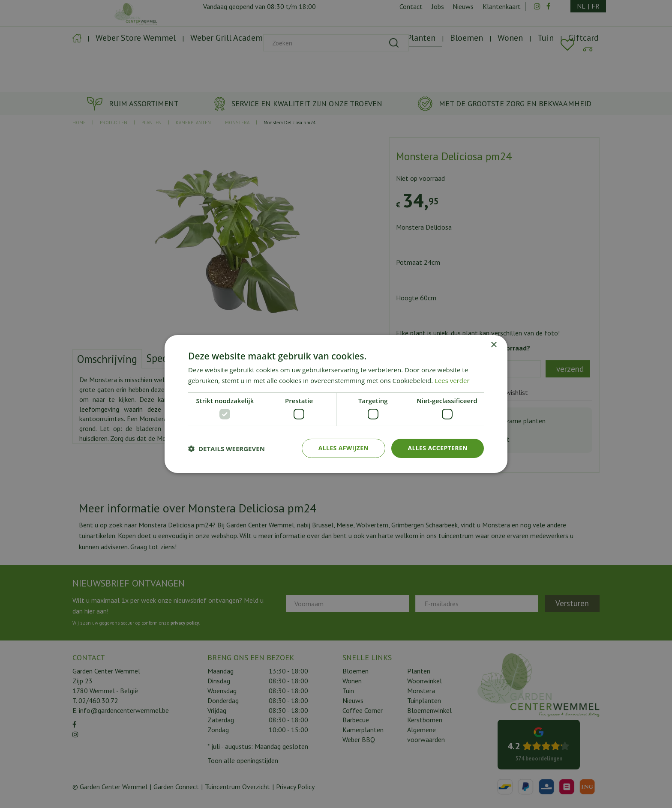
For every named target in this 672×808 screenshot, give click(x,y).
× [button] (493, 345)
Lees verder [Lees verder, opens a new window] (452, 380)
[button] (226, 449)
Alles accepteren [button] (438, 448)
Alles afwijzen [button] (344, 448)
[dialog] (336, 404)
